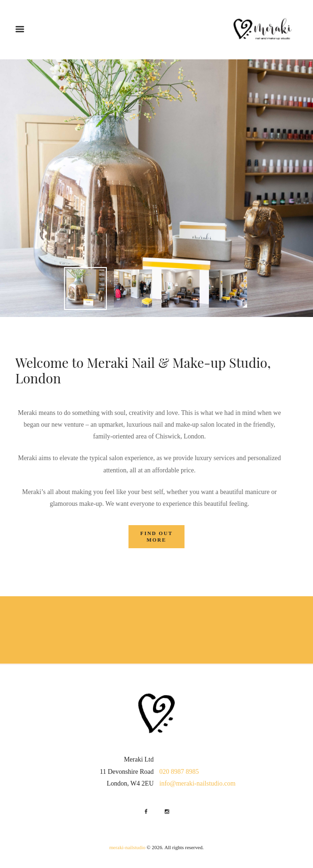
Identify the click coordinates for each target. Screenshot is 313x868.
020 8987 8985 (179, 772)
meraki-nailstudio (127, 847)
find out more (156, 536)
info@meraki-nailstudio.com (198, 783)
